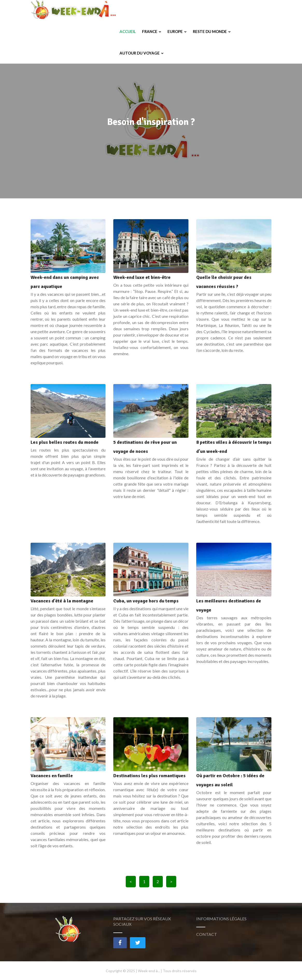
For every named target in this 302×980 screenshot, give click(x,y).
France (152, 11)
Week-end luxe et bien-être (142, 277)
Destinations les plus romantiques (149, 776)
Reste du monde (212, 11)
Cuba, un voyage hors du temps (146, 601)
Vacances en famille (52, 776)
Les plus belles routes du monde (65, 442)
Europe (177, 11)
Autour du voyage (142, 32)
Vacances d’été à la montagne (62, 601)
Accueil (128, 11)
